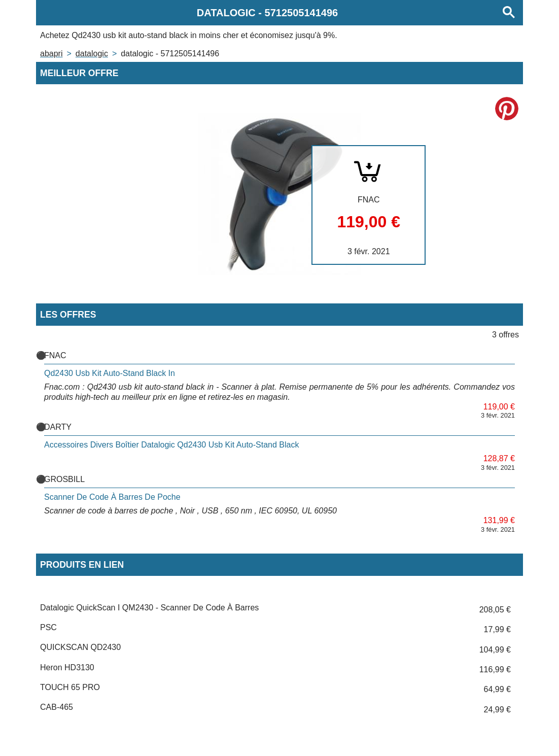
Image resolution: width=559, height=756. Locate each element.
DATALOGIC (92, 54)
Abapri (51, 54)
